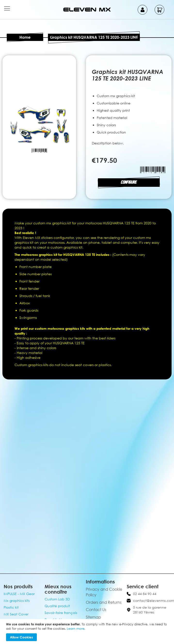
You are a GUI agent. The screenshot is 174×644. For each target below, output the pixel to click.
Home (25, 37)
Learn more (76, 628)
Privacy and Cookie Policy (104, 592)
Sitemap (93, 617)
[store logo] (87, 10)
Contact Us (96, 610)
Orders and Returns (104, 602)
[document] (88, 632)
